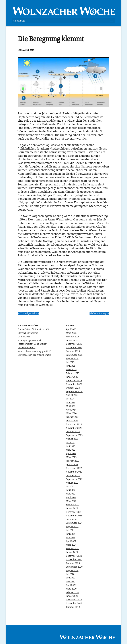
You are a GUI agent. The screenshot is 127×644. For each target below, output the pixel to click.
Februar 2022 (73, 505)
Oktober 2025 (73, 351)
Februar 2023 (73, 461)
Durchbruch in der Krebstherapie (34, 355)
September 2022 (74, 479)
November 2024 (74, 384)
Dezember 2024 (74, 380)
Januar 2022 (72, 508)
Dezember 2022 (74, 468)
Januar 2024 (72, 421)
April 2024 (71, 410)
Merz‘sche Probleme (28, 333)
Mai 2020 (71, 581)
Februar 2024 (73, 417)
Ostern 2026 (24, 337)
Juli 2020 (70, 574)
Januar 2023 (72, 464)
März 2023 (71, 457)
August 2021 (72, 526)
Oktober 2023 (73, 431)
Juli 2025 (70, 362)
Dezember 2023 (74, 424)
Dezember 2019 (74, 600)
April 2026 (71, 329)
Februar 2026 (73, 337)
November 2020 (74, 559)
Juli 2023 (70, 443)
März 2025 (71, 369)
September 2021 (74, 523)
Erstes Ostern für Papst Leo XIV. (34, 329)
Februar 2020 (73, 592)
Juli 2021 (70, 530)
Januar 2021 (72, 552)
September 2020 (74, 567)
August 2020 (72, 570)
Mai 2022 (71, 494)
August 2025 (72, 359)
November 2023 (74, 428)
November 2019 (74, 603)
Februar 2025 (73, 373)
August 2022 (72, 483)
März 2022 (71, 501)
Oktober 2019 (73, 607)
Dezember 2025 (74, 344)
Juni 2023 (71, 446)
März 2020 (71, 589)
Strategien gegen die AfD (30, 340)
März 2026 (71, 333)
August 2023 (72, 439)
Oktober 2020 (73, 563)
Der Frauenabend (27, 347)
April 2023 (71, 453)
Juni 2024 (71, 402)
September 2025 (74, 355)
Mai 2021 (71, 538)
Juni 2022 (71, 490)
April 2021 (71, 541)
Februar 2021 (73, 548)
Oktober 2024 (73, 388)
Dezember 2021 (74, 512)
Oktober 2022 (73, 475)
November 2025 (74, 347)
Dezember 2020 (74, 556)
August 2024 (72, 395)
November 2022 (74, 472)
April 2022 (71, 497)
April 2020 (71, 585)
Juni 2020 (71, 578)
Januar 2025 (72, 377)
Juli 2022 (70, 486)
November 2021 (74, 516)
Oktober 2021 (73, 519)
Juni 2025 (71, 366)
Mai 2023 (71, 450)
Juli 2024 (70, 399)
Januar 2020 (72, 596)
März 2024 (71, 413)
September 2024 (74, 391)
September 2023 (74, 435)
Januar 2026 (72, 340)
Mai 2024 (71, 406)
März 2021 (71, 545)
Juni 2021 (71, 534)
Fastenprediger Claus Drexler (32, 344)
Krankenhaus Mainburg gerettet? (34, 351)
